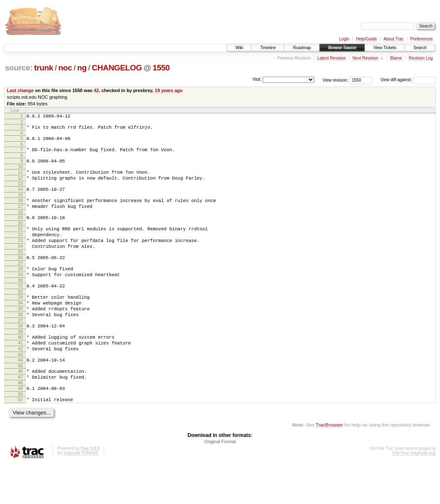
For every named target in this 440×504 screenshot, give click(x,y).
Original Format (220, 482)
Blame (396, 58)
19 (20, 230)
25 (20, 271)
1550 (161, 68)
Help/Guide (366, 39)
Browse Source (342, 48)
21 (20, 242)
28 (20, 289)
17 (20, 217)
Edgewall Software (81, 493)
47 (20, 413)
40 (20, 367)
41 (20, 374)
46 (20, 406)
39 (20, 362)
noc (65, 68)
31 (20, 308)
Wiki (239, 48)
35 (20, 335)
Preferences (422, 39)
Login (344, 39)
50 (20, 433)
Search (420, 48)
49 (20, 426)
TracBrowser (329, 465)
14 (20, 198)
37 (20, 349)
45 (20, 401)
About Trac (393, 39)
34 (20, 328)
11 (20, 178)
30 (20, 303)
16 (20, 210)
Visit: (257, 79)
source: (19, 68)
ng (82, 68)
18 (20, 225)
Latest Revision (331, 58)
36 (20, 342)
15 (20, 205)
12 (20, 185)
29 (20, 296)
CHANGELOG (117, 68)
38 (20, 354)
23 (20, 257)
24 (20, 264)
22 (20, 250)
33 (20, 321)
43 (20, 388)
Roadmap (302, 48)
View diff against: (408, 80)
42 (96, 90)
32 (20, 315)
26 (20, 276)
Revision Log (421, 58)
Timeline (268, 48)
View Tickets (385, 48)
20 (20, 237)
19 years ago (169, 90)
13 (20, 192)
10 (20, 173)
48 (20, 420)
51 (20, 438)
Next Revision (365, 58)
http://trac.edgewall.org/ (414, 493)
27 (20, 283)
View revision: (336, 80)
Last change (20, 90)
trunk (44, 68)
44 (20, 394)
